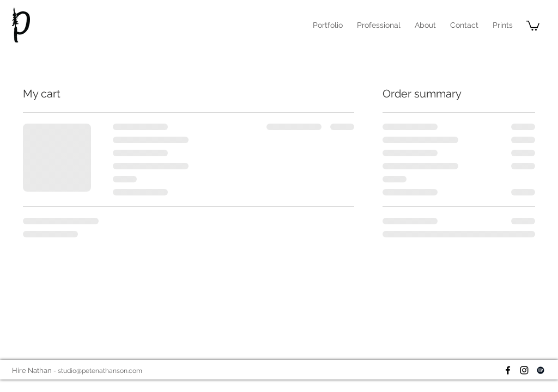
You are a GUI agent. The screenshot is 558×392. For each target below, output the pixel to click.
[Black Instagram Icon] (524, 370)
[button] (379, 25)
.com (135, 371)
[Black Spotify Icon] (541, 370)
